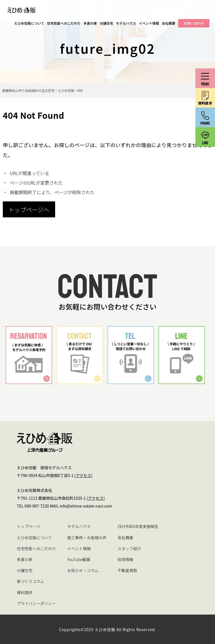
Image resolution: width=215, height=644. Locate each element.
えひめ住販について (29, 23)
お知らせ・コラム (83, 570)
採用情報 (125, 559)
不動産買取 (127, 570)
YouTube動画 (79, 559)
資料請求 (25, 592)
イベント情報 (149, 23)
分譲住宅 (106, 23)
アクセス (83, 475)
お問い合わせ (194, 23)
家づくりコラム (31, 581)
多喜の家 (90, 23)
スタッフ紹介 (129, 548)
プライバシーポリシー (36, 603)
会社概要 (169, 23)
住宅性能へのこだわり (64, 23)
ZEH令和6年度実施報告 (138, 526)
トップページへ (29, 210)
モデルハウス (126, 23)
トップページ (29, 526)
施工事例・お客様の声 (87, 538)
